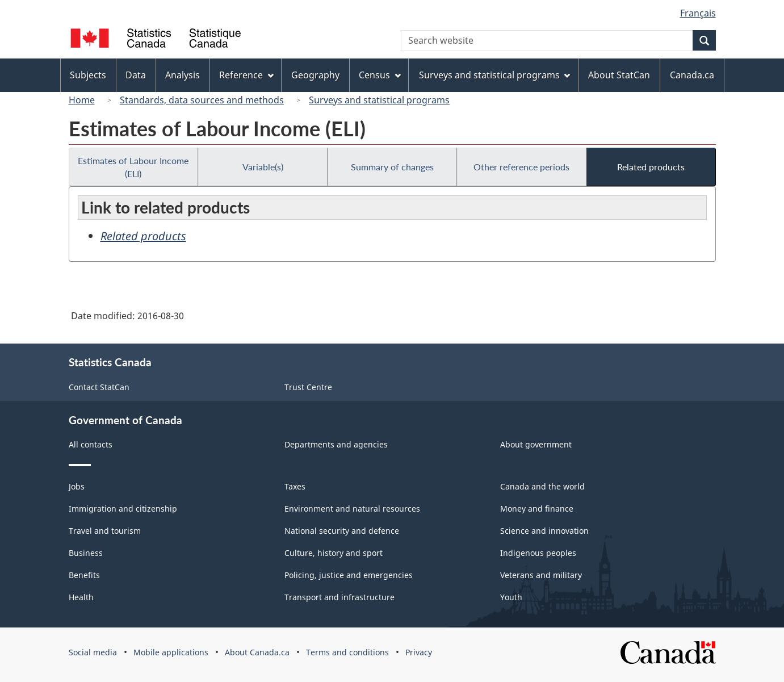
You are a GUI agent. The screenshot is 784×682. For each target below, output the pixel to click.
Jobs (77, 486)
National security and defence (342, 531)
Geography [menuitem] (315, 75)
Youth (511, 597)
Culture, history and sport (334, 553)
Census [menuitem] (380, 75)
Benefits (84, 575)
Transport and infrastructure (339, 597)
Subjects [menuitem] (88, 75)
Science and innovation (544, 531)
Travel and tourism (105, 531)
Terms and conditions (347, 652)
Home (82, 100)
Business (86, 553)
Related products (651, 167)
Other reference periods (521, 167)
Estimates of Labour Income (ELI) (133, 167)
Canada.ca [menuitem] (692, 75)
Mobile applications (171, 652)
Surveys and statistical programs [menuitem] (495, 75)
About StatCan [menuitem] (619, 75)
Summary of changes (392, 167)
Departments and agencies (336, 444)
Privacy (419, 652)
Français (698, 13)
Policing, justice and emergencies (349, 575)
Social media (93, 652)
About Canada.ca (257, 652)
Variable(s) (263, 167)
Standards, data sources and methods (202, 100)
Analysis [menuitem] (183, 75)
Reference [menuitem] (246, 75)
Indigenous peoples (538, 553)
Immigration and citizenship (123, 509)
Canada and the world (542, 486)
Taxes (295, 486)
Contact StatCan (99, 387)
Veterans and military (541, 575)
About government (536, 444)
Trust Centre (308, 387)
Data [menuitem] (136, 75)
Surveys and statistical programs (379, 100)
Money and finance (537, 509)
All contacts (91, 444)
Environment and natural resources (352, 509)
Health (81, 597)
